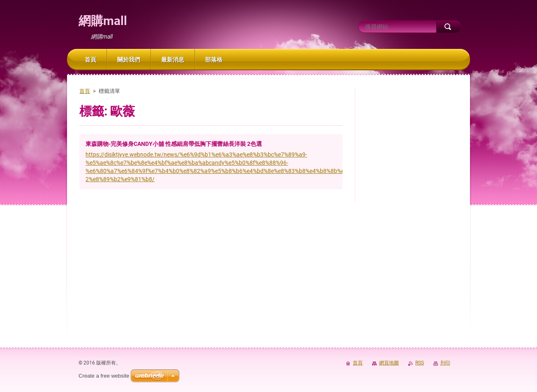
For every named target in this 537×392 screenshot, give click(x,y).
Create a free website (104, 376)
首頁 (85, 91)
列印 (445, 363)
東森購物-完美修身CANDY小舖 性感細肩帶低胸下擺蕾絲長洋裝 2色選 (174, 144)
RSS (420, 363)
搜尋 (449, 27)
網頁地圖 (389, 363)
